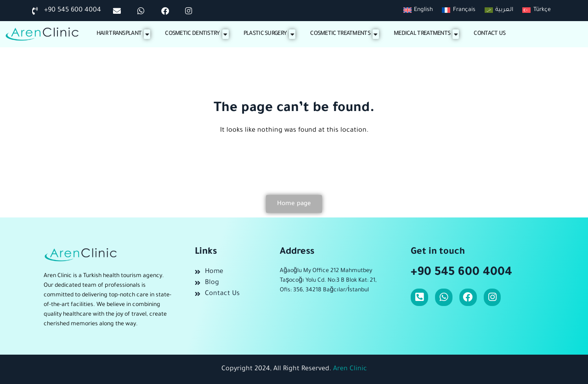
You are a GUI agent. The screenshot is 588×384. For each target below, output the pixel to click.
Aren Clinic (350, 369)
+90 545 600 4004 (461, 273)
